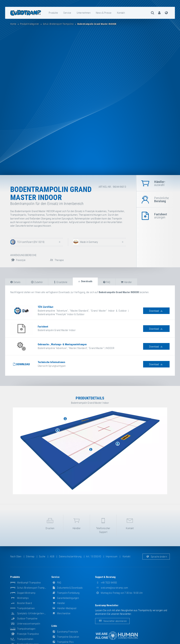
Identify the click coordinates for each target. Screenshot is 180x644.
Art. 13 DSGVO (94, 556)
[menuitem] (53, 13)
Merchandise (61, 613)
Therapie (56, 260)
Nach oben (16, 556)
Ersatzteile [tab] (60, 282)
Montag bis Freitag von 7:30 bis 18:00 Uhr (119, 593)
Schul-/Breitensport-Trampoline (33, 588)
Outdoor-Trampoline (27, 619)
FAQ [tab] (107, 282)
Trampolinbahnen (26, 608)
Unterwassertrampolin (29, 624)
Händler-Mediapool (64, 608)
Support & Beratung (105, 577)
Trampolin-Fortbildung (65, 593)
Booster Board (24, 603)
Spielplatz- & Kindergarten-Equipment (36, 613)
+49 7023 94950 (106, 583)
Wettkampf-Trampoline (29, 583)
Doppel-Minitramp (26, 593)
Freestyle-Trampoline (28, 634)
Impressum (112, 556)
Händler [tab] (126, 282)
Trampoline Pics (63, 642)
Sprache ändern (156, 556)
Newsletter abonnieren (112, 621)
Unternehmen (84, 13)
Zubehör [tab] (37, 282)
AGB (52, 556)
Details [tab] (15, 282)
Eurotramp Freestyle (65, 632)
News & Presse (104, 13)
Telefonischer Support (103, 525)
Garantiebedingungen (65, 598)
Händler (77, 523)
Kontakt (121, 13)
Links (54, 626)
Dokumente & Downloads (67, 588)
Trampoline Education (65, 637)
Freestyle (18, 260)
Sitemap (30, 556)
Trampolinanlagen (26, 629)
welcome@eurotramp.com (112, 588)
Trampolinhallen (25, 639)
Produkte (53, 13)
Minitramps (23, 598)
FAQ (56, 583)
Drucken (50, 523)
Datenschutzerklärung (70, 556)
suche (42, 556)
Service (67, 13)
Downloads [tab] (85, 281)
